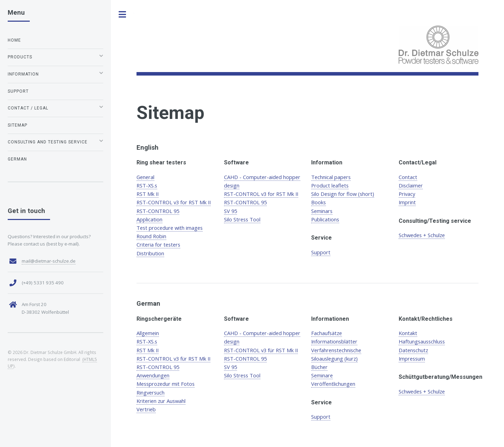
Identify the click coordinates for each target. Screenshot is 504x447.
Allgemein (148, 333)
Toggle (122, 15)
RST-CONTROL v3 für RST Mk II (173, 359)
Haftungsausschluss (422, 341)
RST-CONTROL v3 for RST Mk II (174, 202)
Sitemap (17, 125)
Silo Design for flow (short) (343, 194)
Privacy (407, 194)
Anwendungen (153, 375)
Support (321, 252)
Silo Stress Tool (242, 219)
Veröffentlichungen (333, 384)
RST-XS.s (147, 185)
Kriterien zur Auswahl (161, 401)
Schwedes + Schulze (422, 235)
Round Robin (151, 236)
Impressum (412, 359)
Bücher (319, 367)
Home (14, 40)
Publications (325, 219)
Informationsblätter (334, 341)
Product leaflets (330, 185)
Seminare (322, 375)
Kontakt (408, 333)
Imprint (407, 202)
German (17, 159)
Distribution (150, 253)
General (145, 177)
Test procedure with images (170, 228)
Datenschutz (413, 350)
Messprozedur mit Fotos (166, 384)
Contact (408, 177)
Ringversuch (150, 392)
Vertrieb (146, 409)
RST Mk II (148, 194)
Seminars (322, 211)
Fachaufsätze (327, 333)
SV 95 (230, 211)
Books (318, 202)
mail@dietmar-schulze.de (49, 261)
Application (149, 219)
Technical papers (331, 177)
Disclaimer (411, 185)
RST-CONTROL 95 (158, 211)
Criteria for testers (158, 244)
